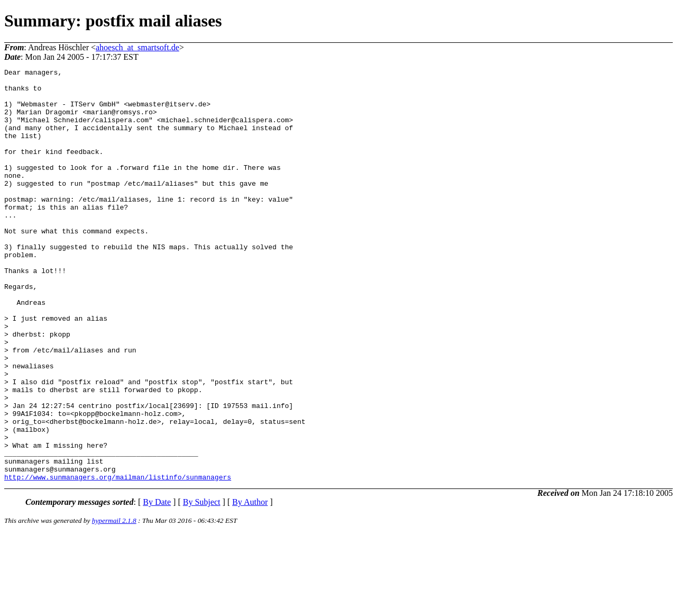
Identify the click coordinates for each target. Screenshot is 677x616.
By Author (250, 585)
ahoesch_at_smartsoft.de (138, 47)
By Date (157, 585)
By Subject (202, 585)
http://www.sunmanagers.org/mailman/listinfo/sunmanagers (118, 559)
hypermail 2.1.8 (114, 603)
